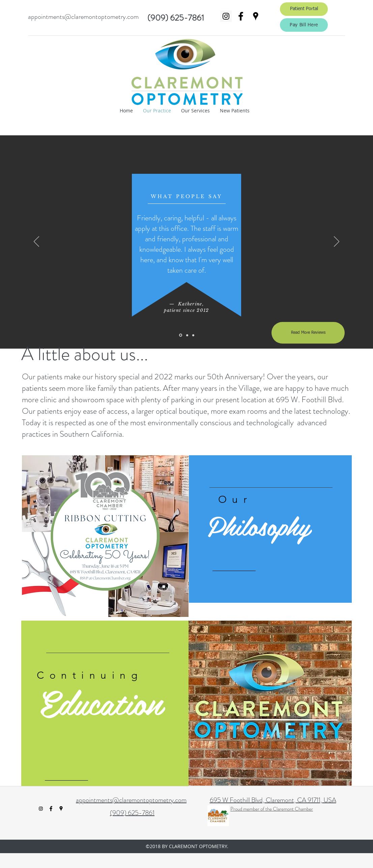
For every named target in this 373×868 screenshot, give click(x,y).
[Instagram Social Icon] (226, 16)
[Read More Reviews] (308, 333)
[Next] (337, 242)
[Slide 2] (187, 335)
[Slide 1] (181, 335)
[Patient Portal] (304, 9)
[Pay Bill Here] (304, 25)
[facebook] (241, 16)
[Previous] (36, 242)
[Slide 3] (193, 335)
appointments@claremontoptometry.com (83, 17)
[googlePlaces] (256, 16)
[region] (270, 529)
